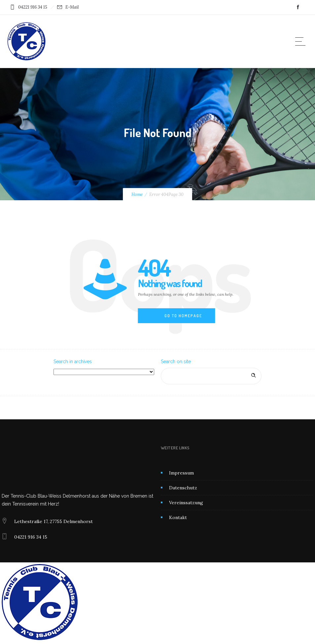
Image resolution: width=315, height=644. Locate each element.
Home (137, 194)
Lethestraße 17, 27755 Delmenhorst (53, 521)
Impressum (181, 473)
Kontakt (178, 517)
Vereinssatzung (186, 503)
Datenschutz (183, 488)
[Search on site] (211, 376)
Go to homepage (183, 316)
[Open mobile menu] (302, 41)
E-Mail (72, 7)
